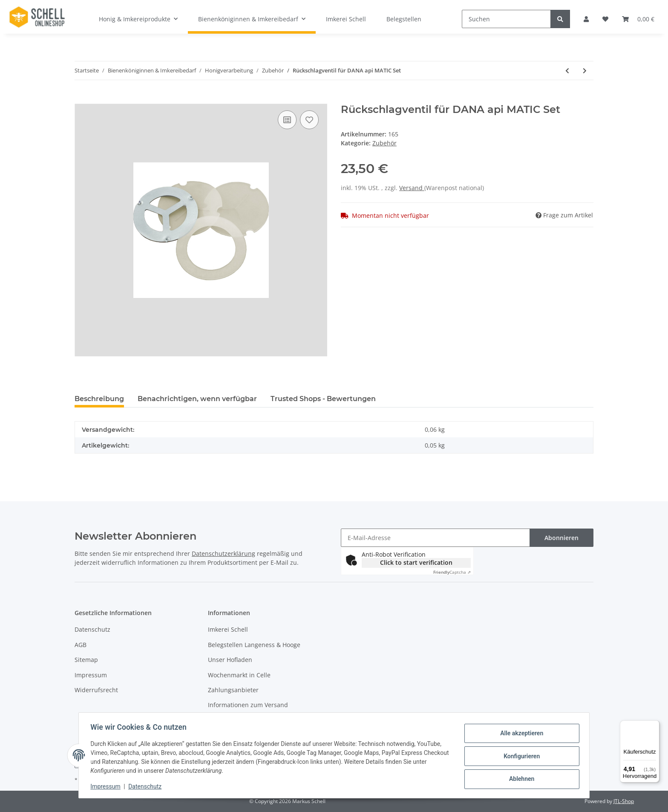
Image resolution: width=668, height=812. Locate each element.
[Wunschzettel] (605, 19)
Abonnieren (561, 538)
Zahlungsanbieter (233, 690)
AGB (81, 645)
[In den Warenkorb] (81, 99)
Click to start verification (416, 562)
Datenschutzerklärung (223, 553)
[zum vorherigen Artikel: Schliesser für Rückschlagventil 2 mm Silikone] (567, 71)
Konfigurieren (520, 756)
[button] (586, 19)
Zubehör (384, 143)
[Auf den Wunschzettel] (309, 120)
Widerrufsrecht (96, 690)
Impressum (91, 675)
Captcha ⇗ (452, 572)
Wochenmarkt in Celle (239, 675)
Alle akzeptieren (520, 734)
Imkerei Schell (346, 19)
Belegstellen (404, 19)
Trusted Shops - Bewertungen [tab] (323, 399)
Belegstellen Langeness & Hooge (254, 645)
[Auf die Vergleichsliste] (287, 120)
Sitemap (86, 660)
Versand (412, 188)
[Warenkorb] (638, 19)
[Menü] (654, 725)
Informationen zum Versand (248, 705)
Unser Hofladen (230, 660)
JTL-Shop (624, 801)
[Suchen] (506, 19)
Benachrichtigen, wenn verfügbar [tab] (197, 399)
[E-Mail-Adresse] (435, 538)
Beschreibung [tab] (99, 399)
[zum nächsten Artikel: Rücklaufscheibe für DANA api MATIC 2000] (585, 71)
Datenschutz (92, 629)
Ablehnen (520, 778)
